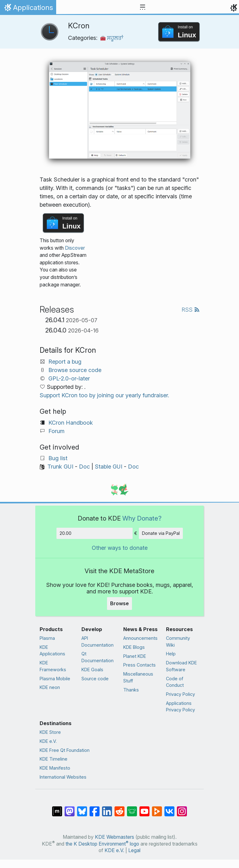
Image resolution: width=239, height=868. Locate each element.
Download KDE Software (181, 666)
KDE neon (50, 687)
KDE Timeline (54, 759)
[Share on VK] (169, 808)
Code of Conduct (175, 682)
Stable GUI (109, 467)
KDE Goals (92, 670)
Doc (84, 467)
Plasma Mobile (55, 679)
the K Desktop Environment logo (102, 844)
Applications (28, 9)
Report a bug (65, 362)
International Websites (63, 777)
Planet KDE (135, 656)
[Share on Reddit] (119, 808)
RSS (191, 310)
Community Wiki (178, 642)
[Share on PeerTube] (157, 808)
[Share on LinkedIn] (107, 808)
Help (171, 654)
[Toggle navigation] (143, 7)
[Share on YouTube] (144, 808)
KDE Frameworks (53, 666)
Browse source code (75, 370)
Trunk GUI (60, 467)
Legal (134, 850)
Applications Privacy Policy (180, 707)
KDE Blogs (134, 647)
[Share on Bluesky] (82, 808)
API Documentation (98, 642)
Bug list (58, 458)
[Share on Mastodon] (70, 808)
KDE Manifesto (55, 768)
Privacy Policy (180, 694)
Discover (75, 248)
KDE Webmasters (115, 837)
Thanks (131, 690)
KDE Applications (52, 651)
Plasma (47, 638)
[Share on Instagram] (182, 808)
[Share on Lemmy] (132, 808)
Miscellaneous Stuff (138, 677)
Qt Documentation (98, 657)
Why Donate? (142, 518)
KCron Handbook (71, 423)
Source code (95, 679)
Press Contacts (139, 665)
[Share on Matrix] (57, 808)
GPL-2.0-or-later (69, 378)
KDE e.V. (48, 741)
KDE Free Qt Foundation (65, 750)
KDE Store (50, 732)
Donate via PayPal (161, 533)
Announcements (140, 638)
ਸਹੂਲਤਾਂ (112, 38)
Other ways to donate (120, 548)
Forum (56, 431)
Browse (119, 603)
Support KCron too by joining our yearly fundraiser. (104, 395)
